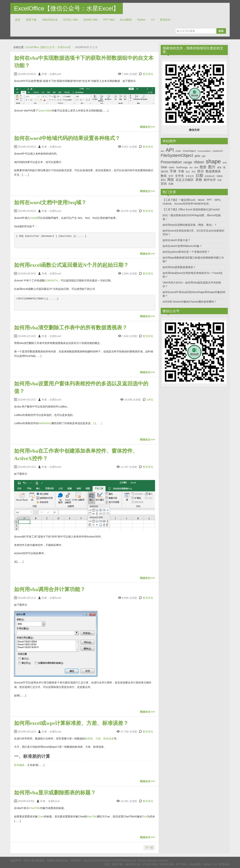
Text (145, 816)
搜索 (221, 31)
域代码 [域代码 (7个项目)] (164, 172)
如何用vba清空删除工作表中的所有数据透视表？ (71, 328)
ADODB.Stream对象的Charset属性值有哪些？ (190, 302)
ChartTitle (34, 808)
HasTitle (92, 816)
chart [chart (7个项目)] (178, 151)
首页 (18, 20)
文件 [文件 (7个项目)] (171, 176)
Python (142, 20)
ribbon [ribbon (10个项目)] (199, 162)
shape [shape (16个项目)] (213, 161)
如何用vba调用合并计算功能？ (50, 589)
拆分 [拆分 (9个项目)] (201, 171)
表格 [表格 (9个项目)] (199, 180)
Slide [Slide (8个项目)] (164, 167)
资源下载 (31, 20)
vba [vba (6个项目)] (191, 167)
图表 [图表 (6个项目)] (219, 167)
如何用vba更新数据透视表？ (179, 267)
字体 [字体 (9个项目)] (173, 171)
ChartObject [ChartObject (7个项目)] (189, 151)
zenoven (163, 861)
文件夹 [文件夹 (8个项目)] (179, 176)
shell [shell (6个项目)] (224, 163)
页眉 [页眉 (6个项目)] (219, 180)
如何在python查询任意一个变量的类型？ (186, 252)
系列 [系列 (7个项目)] (163, 180)
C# (153, 20)
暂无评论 (148, 74)
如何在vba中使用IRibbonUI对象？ (182, 246)
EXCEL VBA (71, 20)
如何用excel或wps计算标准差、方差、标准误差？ (71, 723)
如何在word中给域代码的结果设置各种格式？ (67, 138)
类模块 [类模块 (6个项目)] (220, 176)
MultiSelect (45, 423)
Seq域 (34, 218)
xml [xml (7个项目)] (196, 167)
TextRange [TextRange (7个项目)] (182, 167)
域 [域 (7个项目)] (224, 167)
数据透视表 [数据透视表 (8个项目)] (213, 171)
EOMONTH (51, 280)
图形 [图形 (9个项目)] (203, 167)
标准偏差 (19, 765)
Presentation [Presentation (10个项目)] (171, 162)
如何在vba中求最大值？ (177, 240)
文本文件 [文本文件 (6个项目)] (190, 176)
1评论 (150, 400)
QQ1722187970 (93, 861)
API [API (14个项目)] (170, 150)
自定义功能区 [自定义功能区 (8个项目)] (185, 180)
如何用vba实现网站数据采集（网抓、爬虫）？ (190, 225)
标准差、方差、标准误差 (99, 739)
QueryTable (45, 111)
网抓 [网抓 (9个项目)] (171, 180)
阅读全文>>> (147, 127)
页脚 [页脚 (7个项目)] (171, 184)
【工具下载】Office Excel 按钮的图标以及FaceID (191, 209)
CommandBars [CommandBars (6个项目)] (204, 151)
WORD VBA (91, 20)
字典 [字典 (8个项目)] (181, 171)
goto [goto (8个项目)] (197, 156)
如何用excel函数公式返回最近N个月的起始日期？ (71, 265)
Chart (41, 816)
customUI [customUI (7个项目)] (218, 151)
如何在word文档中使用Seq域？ (50, 202)
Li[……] (98, 423)
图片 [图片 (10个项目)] (212, 167)
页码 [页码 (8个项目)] (164, 184)
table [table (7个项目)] (172, 167)
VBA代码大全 (50, 20)
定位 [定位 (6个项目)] (188, 172)
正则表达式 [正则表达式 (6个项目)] (210, 176)
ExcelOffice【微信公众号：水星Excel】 (67, 8)
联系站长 (165, 20)
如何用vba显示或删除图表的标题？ (55, 793)
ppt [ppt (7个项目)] (204, 156)
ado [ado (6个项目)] (162, 151)
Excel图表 (126, 20)
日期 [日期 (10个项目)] (199, 176)
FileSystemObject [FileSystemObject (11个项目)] (177, 155)
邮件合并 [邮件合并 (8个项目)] (210, 180)
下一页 (149, 848)
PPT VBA (109, 20)
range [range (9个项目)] (188, 162)
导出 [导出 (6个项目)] (194, 172)
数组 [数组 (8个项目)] (164, 176)
